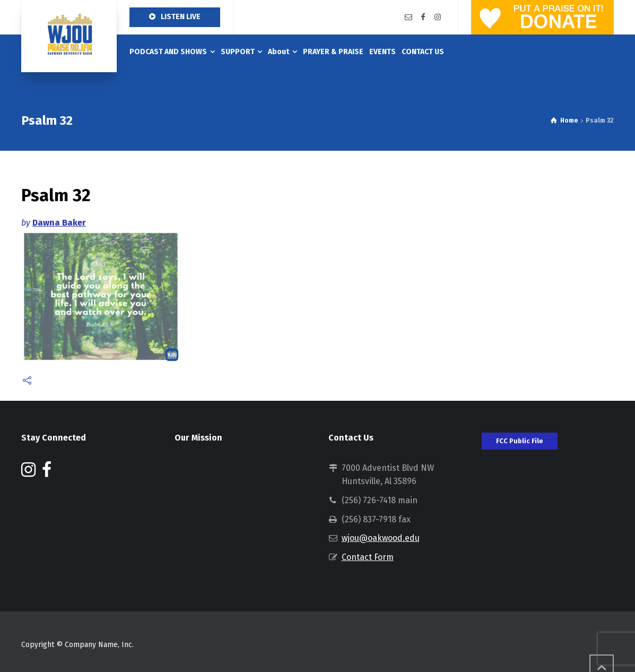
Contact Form (368, 557)
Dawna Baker (59, 223)
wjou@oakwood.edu (381, 538)
